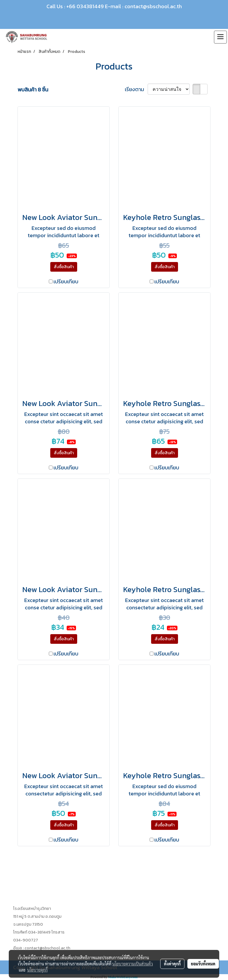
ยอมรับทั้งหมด (203, 964)
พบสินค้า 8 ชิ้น (33, 90)
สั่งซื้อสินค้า (64, 267)
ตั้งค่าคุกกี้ (172, 964)
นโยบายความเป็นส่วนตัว (133, 964)
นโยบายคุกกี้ (37, 970)
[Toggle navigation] (220, 37)
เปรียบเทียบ (66, 281)
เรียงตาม (136, 89)
